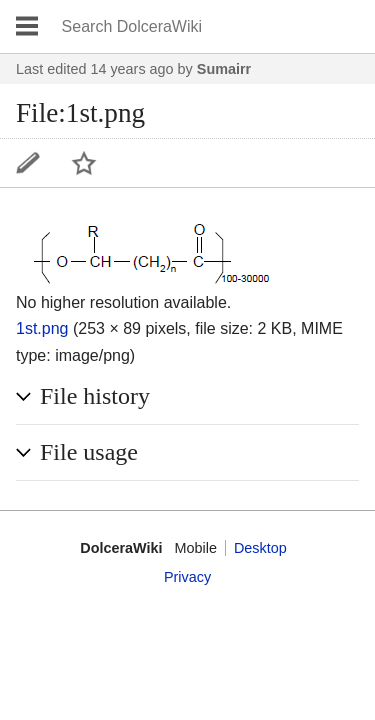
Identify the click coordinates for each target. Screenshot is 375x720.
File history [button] (95, 396)
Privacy (187, 577)
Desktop (260, 548)
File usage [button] (89, 452)
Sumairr (224, 69)
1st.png (42, 328)
